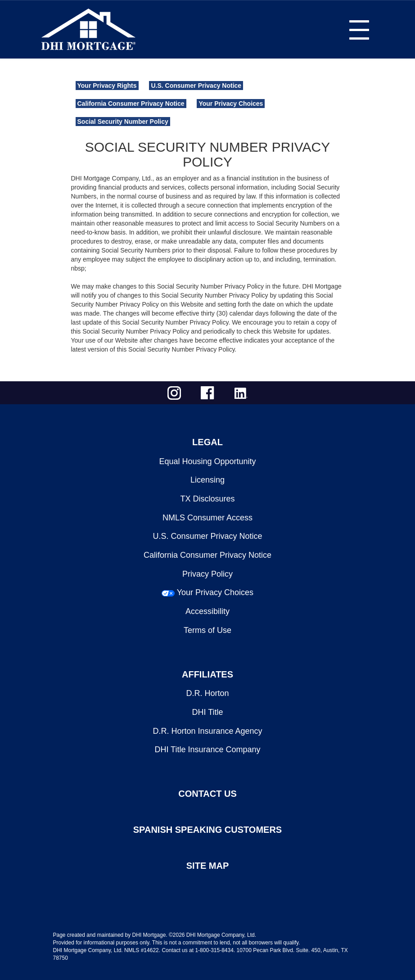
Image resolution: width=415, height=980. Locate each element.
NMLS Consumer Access (207, 518)
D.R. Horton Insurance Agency (207, 731)
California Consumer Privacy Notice (131, 104)
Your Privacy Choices (231, 104)
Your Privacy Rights (107, 86)
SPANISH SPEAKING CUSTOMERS (207, 830)
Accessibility (207, 611)
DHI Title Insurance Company (207, 750)
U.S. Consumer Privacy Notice (196, 86)
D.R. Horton (207, 693)
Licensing (207, 480)
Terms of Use (207, 630)
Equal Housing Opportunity (207, 461)
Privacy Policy (207, 574)
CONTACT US (207, 794)
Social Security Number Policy (123, 122)
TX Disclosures (207, 499)
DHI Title (207, 712)
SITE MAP (207, 866)
